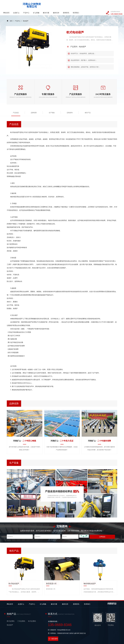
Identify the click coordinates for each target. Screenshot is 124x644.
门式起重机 (21, 614)
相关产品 (71, 106)
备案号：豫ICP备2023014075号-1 (40, 642)
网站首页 (27, 4)
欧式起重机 (32, 614)
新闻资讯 (87, 4)
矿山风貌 (57, 4)
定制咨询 (57, 106)
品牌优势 (28, 106)
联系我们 (97, 4)
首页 (11, 14)
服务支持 (77, 4)
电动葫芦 (26, 14)
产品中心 (47, 4)
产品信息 (14, 106)
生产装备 (43, 106)
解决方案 (67, 4)
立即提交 (102, 530)
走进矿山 (37, 4)
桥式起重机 (11, 614)
